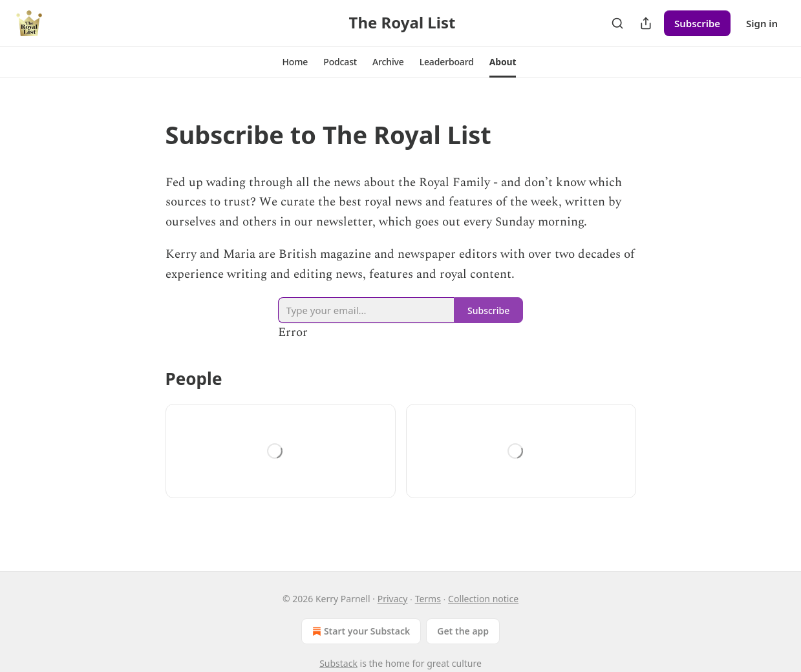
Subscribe (697, 23)
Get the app (463, 631)
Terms (428, 599)
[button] (295, 62)
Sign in (762, 23)
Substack (338, 663)
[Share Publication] (646, 23)
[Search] (617, 23)
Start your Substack (360, 631)
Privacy (393, 599)
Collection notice (483, 599)
